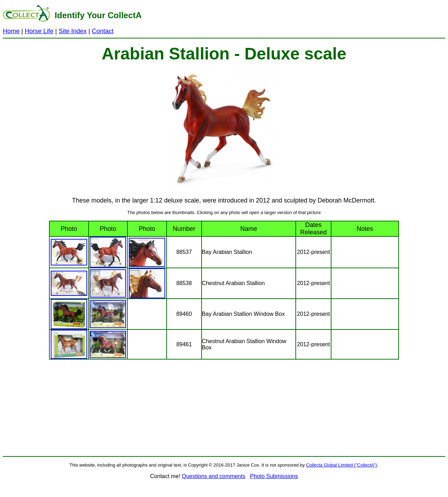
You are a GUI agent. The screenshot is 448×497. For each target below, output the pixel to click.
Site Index (72, 31)
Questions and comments (213, 476)
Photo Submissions (274, 476)
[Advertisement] (298, 19)
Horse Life (39, 31)
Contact (103, 31)
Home (11, 31)
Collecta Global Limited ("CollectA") (342, 465)
